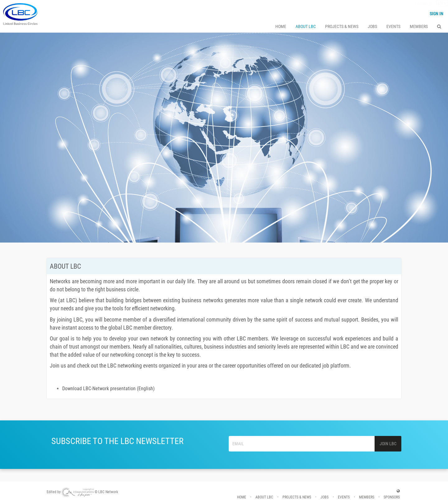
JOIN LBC (388, 444)
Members (419, 27)
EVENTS (393, 27)
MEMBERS (367, 497)
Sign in (436, 14)
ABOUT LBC (306, 27)
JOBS (372, 27)
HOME (281, 27)
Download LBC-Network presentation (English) (108, 389)
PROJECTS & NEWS (342, 27)
